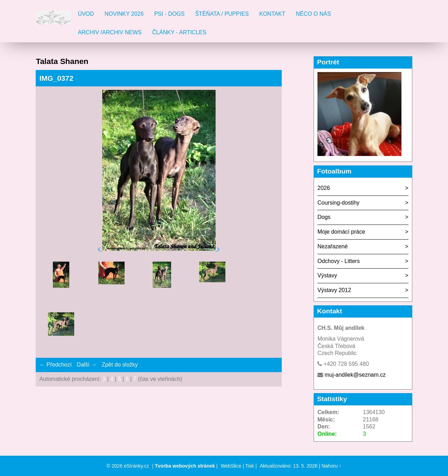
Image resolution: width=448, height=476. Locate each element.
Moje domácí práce (341, 232)
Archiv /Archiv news (110, 32)
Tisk (250, 466)
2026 (324, 188)
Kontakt (272, 14)
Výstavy (327, 275)
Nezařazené (332, 246)
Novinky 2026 (124, 14)
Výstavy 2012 (334, 290)
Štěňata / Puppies (222, 14)
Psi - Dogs (169, 14)
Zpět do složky (120, 365)
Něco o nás (313, 14)
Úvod (86, 14)
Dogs (324, 217)
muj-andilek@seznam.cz (355, 375)
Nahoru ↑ (332, 466)
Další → (87, 365)
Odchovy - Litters (339, 261)
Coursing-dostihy (338, 203)
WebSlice (231, 466)
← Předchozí (55, 365)
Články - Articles (179, 32)
